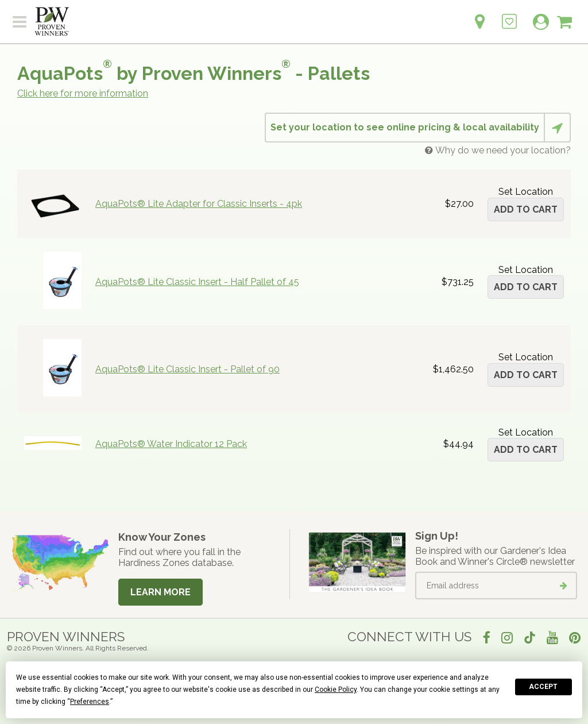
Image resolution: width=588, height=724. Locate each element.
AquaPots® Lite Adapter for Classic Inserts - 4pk (199, 204)
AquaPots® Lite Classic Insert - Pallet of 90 (187, 369)
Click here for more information (83, 93)
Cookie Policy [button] (336, 690)
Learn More (160, 592)
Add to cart (526, 209)
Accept (543, 687)
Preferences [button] (90, 702)
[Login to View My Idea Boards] (509, 15)
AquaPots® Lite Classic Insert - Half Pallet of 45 (197, 282)
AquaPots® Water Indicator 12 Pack (171, 444)
